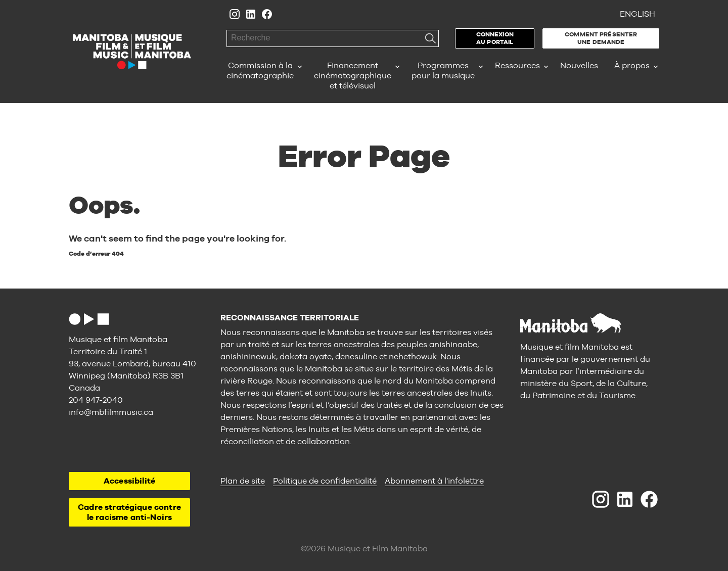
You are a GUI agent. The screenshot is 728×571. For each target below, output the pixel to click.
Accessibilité (129, 481)
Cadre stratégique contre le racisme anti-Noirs (129, 512)
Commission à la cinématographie (260, 70)
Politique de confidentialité (325, 481)
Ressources (517, 65)
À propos (632, 65)
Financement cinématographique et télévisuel (353, 76)
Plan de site (243, 481)
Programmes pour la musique (443, 70)
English (638, 14)
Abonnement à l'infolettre (434, 481)
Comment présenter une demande (601, 38)
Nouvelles (579, 65)
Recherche (430, 38)
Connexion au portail (495, 38)
